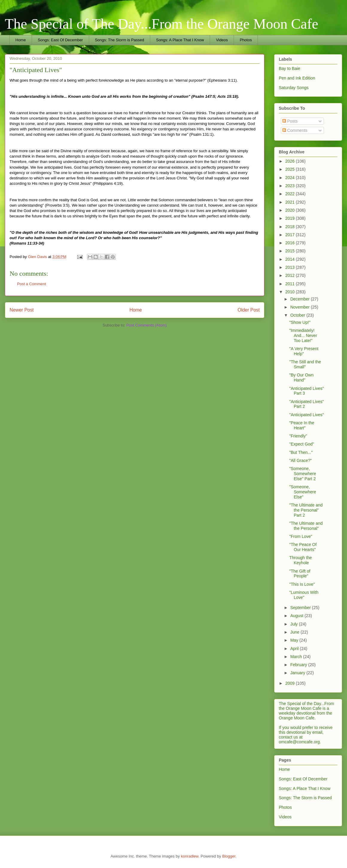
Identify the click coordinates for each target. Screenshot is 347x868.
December (300, 299)
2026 (291, 161)
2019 (291, 218)
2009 (291, 683)
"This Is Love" (302, 584)
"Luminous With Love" (304, 595)
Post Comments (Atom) (146, 325)
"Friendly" (298, 436)
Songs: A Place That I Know (180, 40)
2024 (291, 178)
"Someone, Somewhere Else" (303, 492)
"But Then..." (301, 452)
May (295, 640)
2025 (291, 169)
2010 (291, 292)
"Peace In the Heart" (302, 425)
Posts (290, 121)
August (297, 616)
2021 (291, 202)
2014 (291, 259)
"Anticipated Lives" (307, 415)
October (298, 315)
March (297, 657)
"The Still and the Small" (305, 364)
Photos (246, 40)
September (301, 608)
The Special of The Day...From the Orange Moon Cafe (162, 24)
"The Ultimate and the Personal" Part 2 (306, 510)
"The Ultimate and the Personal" (306, 526)
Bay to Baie (290, 68)
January (298, 673)
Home (21, 40)
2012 (291, 275)
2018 (291, 227)
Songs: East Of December (60, 40)
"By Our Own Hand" (301, 377)
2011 (291, 284)
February (299, 665)
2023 (291, 186)
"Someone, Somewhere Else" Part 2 (303, 474)
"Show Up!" (300, 322)
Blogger (229, 856)
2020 (291, 210)
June (295, 632)
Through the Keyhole (301, 560)
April (295, 649)
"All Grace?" (300, 460)
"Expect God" (302, 444)
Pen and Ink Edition (297, 78)
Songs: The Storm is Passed (120, 40)
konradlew (190, 856)
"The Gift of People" (300, 574)
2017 (291, 235)
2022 (291, 194)
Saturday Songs (294, 88)
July (295, 624)
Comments (295, 130)
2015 (291, 251)
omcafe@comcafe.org (299, 742)
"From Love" (301, 536)
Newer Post (22, 310)
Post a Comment (32, 284)
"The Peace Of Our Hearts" (303, 547)
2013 (291, 267)
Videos (222, 40)
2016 (291, 243)
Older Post (249, 310)
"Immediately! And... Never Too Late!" (303, 335)
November (300, 307)
